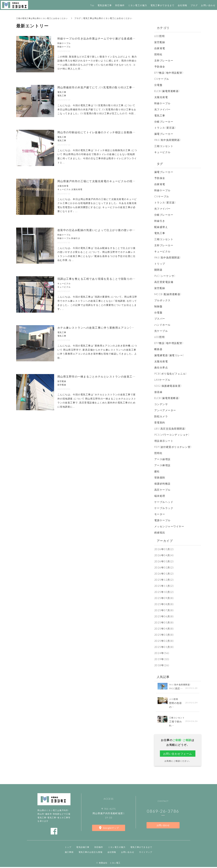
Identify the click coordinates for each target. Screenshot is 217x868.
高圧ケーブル (162, 490)
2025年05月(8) (164, 622)
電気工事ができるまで (141, 848)
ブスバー (160, 319)
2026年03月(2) (164, 561)
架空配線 (160, 42)
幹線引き (160, 221)
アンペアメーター (165, 410)
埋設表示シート (164, 441)
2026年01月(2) (164, 574)
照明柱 (158, 54)
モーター (160, 514)
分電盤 (158, 85)
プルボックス (162, 300)
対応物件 (99, 848)
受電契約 (160, 422)
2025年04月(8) (164, 629)
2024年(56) (162, 653)
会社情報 (183, 5)
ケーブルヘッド (164, 502)
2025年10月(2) (164, 592)
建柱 (157, 471)
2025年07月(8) (164, 610)
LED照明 (160, 36)
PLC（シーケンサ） (165, 276)
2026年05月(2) (164, 549)
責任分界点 (161, 367)
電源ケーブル (162, 520)
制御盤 (158, 306)
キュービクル (162, 152)
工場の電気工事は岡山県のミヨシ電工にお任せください (44, 18)
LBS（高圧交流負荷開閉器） (170, 429)
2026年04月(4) (164, 555)
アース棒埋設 (162, 465)
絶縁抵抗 (160, 532)
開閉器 (158, 270)
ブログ (194, 5)
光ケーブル (161, 331)
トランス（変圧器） (165, 128)
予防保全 (160, 67)
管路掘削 (160, 477)
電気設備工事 (83, 848)
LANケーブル (162, 380)
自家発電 (160, 48)
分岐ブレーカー (164, 122)
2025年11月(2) (164, 586)
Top (92, 5)
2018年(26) (162, 665)
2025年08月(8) (164, 604)
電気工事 (160, 115)
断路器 (158, 349)
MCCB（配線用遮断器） (168, 294)
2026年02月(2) (164, 567)
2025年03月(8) (164, 635)
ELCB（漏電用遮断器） (167, 91)
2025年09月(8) (164, 598)
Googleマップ (111, 829)
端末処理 (160, 496)
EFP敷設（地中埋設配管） (169, 73)
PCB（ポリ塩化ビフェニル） (171, 374)
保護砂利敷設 (162, 484)
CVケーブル (162, 79)
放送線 (158, 392)
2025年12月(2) (164, 580)
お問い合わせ (163, 826)
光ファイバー (162, 109)
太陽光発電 (161, 97)
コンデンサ (161, 404)
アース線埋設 (162, 459)
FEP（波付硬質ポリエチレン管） (173, 447)
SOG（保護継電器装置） (168, 386)
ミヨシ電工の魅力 (117, 848)
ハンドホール (162, 325)
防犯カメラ (161, 416)
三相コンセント (164, 146)
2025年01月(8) (164, 647)
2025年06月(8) (164, 616)
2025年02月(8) (164, 641)
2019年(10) (162, 659)
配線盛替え (161, 227)
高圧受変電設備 (164, 282)
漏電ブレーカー (164, 134)
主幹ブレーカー (164, 60)
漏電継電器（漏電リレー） (169, 355)
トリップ (160, 264)
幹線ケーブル (162, 103)
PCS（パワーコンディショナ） (172, 435)
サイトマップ (146, 853)
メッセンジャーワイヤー (169, 526)
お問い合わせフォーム (178, 754)
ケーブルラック (164, 508)
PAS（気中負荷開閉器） (168, 140)
